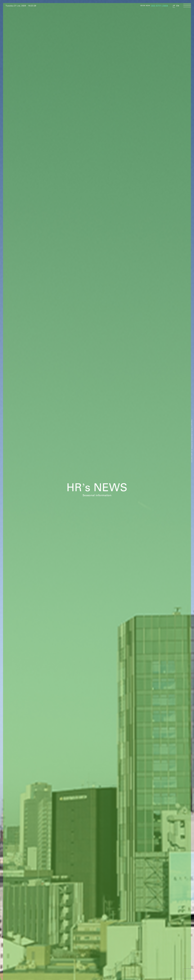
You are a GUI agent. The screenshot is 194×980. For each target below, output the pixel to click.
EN (178, 6)
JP (174, 6)
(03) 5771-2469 (159, 6)
